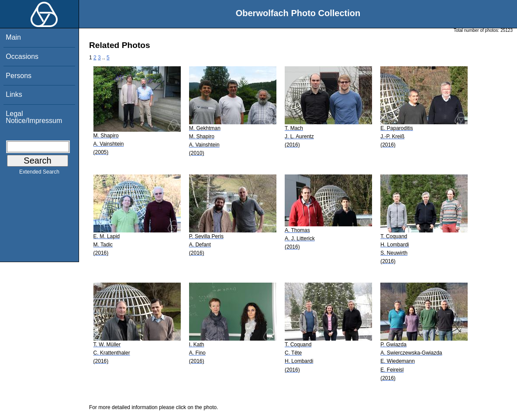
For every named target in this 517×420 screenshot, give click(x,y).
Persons (19, 76)
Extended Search (39, 174)
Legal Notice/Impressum (34, 117)
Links (14, 94)
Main (13, 37)
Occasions (22, 56)
